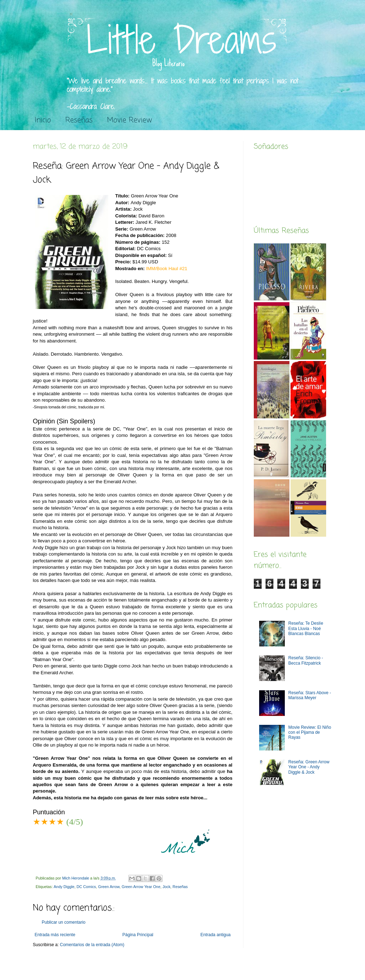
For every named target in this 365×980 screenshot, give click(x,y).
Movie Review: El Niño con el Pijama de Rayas (310, 733)
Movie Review (129, 120)
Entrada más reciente (55, 935)
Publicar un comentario (64, 922)
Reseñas (79, 120)
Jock (166, 887)
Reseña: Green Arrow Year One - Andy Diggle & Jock (309, 767)
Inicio (43, 120)
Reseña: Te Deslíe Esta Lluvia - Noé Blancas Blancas (306, 628)
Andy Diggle (64, 887)
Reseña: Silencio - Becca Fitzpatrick (306, 660)
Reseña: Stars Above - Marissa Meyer (310, 695)
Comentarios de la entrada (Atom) (92, 945)
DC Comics (86, 887)
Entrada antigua (215, 935)
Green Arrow (109, 887)
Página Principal (138, 935)
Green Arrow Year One (141, 887)
